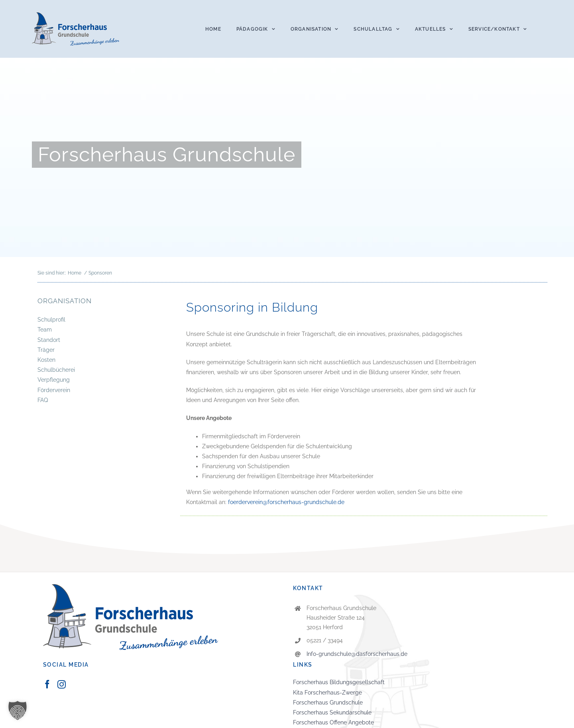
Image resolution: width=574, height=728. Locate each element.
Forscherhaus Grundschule (328, 702)
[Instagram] (62, 684)
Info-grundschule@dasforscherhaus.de (357, 654)
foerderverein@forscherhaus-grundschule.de (286, 502)
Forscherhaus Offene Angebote (333, 722)
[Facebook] (47, 684)
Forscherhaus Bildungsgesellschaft (339, 682)
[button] (18, 710)
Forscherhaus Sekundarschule (332, 712)
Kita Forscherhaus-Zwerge (327, 693)
